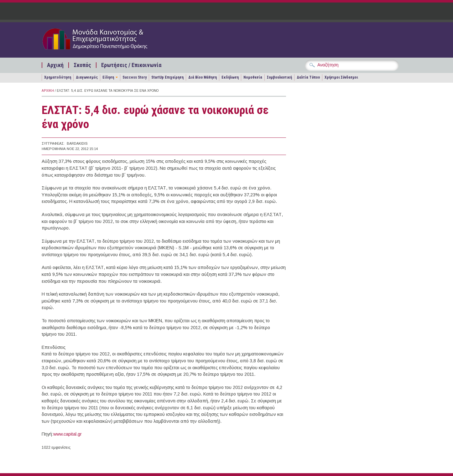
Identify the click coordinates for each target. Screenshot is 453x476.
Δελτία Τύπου (308, 77)
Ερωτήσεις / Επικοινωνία (131, 65)
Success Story (135, 77)
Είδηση (108, 77)
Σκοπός (82, 65)
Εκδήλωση (230, 77)
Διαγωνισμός (87, 77)
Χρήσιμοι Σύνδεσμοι (341, 77)
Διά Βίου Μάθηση (203, 77)
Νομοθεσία (253, 77)
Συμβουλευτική (279, 77)
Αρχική (55, 65)
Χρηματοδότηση (58, 77)
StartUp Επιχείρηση (167, 77)
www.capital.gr (68, 434)
